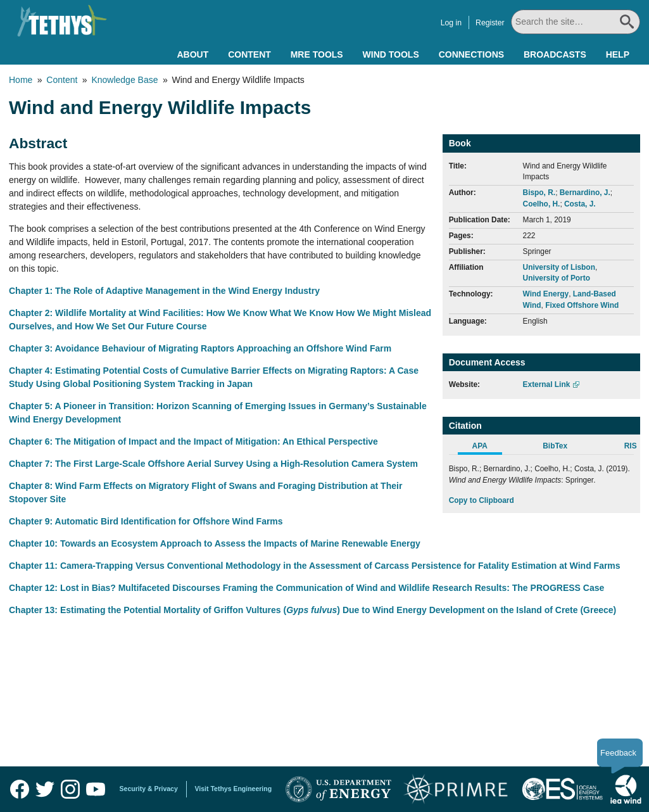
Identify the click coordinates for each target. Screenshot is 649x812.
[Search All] (576, 22)
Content (249, 54)
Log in (452, 23)
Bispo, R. (539, 193)
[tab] (487, 448)
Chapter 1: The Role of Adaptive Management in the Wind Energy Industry (164, 291)
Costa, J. (580, 204)
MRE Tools (317, 54)
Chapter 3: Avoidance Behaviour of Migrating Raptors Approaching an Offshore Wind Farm (200, 348)
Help (618, 54)
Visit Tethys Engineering (234, 789)
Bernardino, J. (585, 193)
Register (491, 23)
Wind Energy (546, 294)
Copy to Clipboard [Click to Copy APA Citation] (482, 500)
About (192, 54)
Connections (471, 54)
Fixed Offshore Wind (582, 305)
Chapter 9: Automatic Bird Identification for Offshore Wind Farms (146, 521)
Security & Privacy (149, 789)
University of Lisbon (559, 267)
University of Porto (557, 278)
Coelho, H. (542, 204)
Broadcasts (555, 54)
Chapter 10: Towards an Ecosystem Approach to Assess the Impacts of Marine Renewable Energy (215, 543)
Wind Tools (391, 54)
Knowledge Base (124, 80)
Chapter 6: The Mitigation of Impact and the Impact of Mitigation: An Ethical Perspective (193, 441)
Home (21, 80)
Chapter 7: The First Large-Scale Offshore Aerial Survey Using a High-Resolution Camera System (213, 464)
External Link (547, 384)
